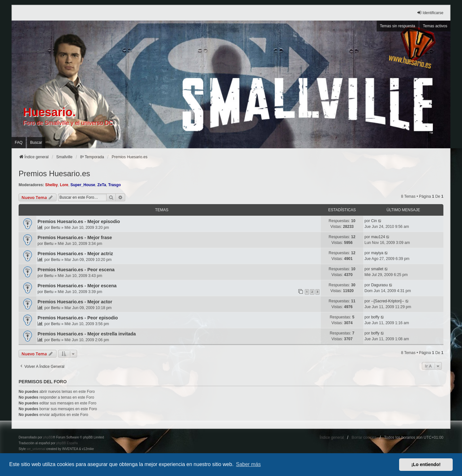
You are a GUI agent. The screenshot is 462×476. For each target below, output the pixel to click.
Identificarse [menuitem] (430, 13)
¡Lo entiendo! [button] (426, 464)
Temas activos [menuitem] (435, 26)
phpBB (48, 437)
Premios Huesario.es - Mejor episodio (79, 221)
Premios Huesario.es (54, 173)
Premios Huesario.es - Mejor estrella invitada (87, 334)
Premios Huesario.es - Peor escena (76, 270)
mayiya (377, 253)
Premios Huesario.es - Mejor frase (75, 238)
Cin (374, 221)
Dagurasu (380, 285)
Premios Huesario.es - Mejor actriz (75, 254)
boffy (375, 317)
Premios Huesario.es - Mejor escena (77, 286)
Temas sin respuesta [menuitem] (398, 26)
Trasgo (114, 185)
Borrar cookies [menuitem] (364, 437)
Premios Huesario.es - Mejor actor (75, 302)
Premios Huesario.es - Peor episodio (78, 318)
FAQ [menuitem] (19, 143)
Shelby (51, 185)
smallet (377, 269)
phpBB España (67, 443)
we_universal (36, 449)
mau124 (378, 237)
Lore (64, 185)
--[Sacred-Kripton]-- (388, 301)
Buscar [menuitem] (36, 143)
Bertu (56, 228)
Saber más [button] (248, 464)
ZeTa (102, 185)
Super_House (83, 185)
